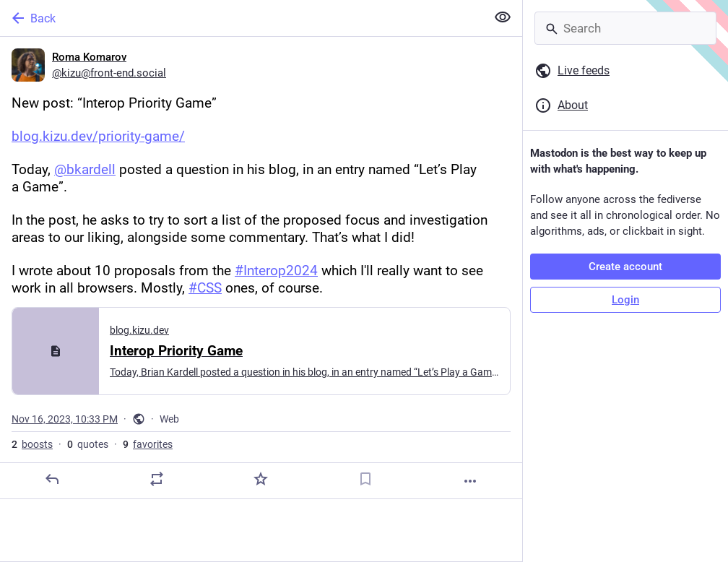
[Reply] (52, 479)
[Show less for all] (503, 17)
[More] (470, 481)
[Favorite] (261, 479)
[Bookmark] (365, 479)
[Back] (242, 18)
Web (169, 419)
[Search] (625, 28)
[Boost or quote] (157, 479)
